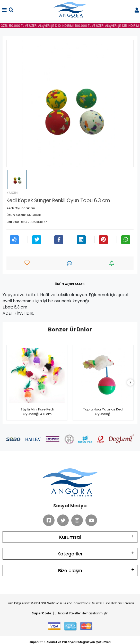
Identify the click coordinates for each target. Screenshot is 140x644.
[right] (130, 383)
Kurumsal (70, 537)
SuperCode (41, 613)
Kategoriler (70, 554)
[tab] (70, 284)
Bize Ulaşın (70, 570)
